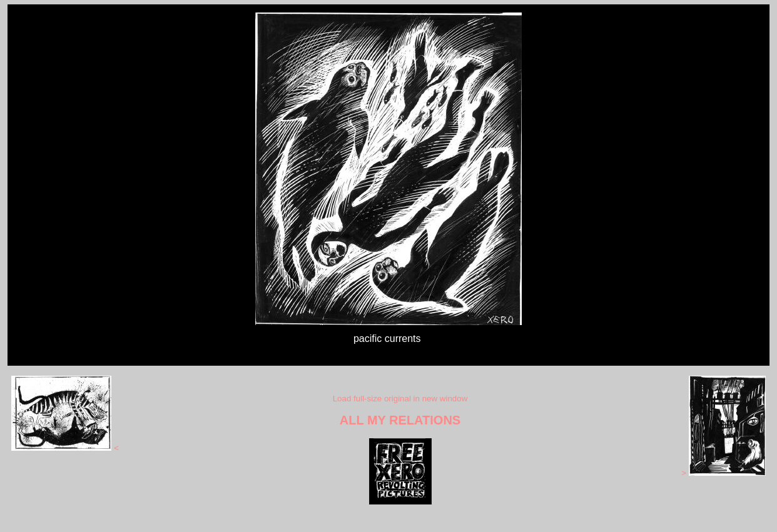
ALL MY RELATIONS (400, 420)
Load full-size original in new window (400, 399)
